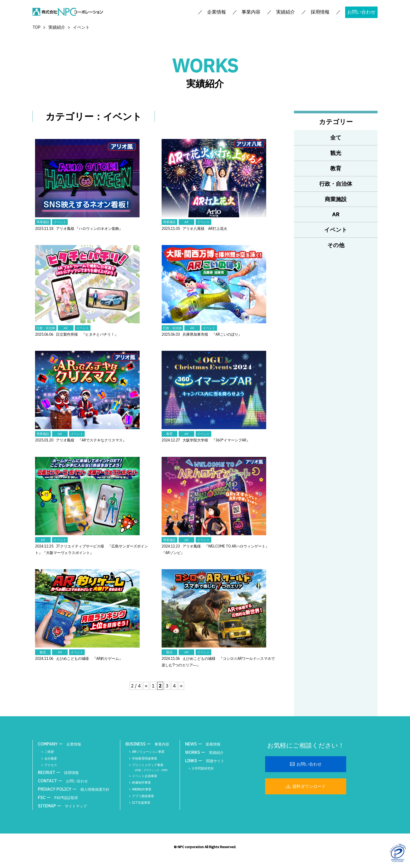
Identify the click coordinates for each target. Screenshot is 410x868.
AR (336, 214)
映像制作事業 (141, 782)
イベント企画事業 (145, 776)
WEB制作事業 (142, 789)
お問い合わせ (361, 12)
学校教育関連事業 (145, 758)
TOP (36, 27)
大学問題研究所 (203, 768)
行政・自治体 (336, 184)
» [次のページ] (181, 686)
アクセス (51, 765)
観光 (336, 153)
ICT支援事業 (141, 803)
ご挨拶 (49, 752)
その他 (336, 245)
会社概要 (51, 758)
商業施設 (336, 199)
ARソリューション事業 (148, 752)
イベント (336, 230)
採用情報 (320, 12)
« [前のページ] (146, 686)
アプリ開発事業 (143, 796)
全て (336, 137)
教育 (336, 168)
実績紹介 (57, 27)
